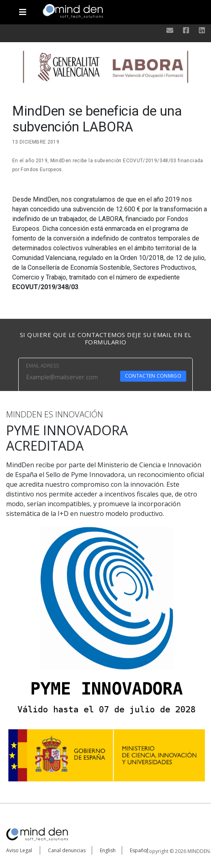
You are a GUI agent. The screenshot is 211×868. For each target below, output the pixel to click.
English (108, 850)
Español (139, 850)
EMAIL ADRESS (42, 366)
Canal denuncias (67, 850)
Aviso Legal (19, 850)
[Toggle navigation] (23, 9)
